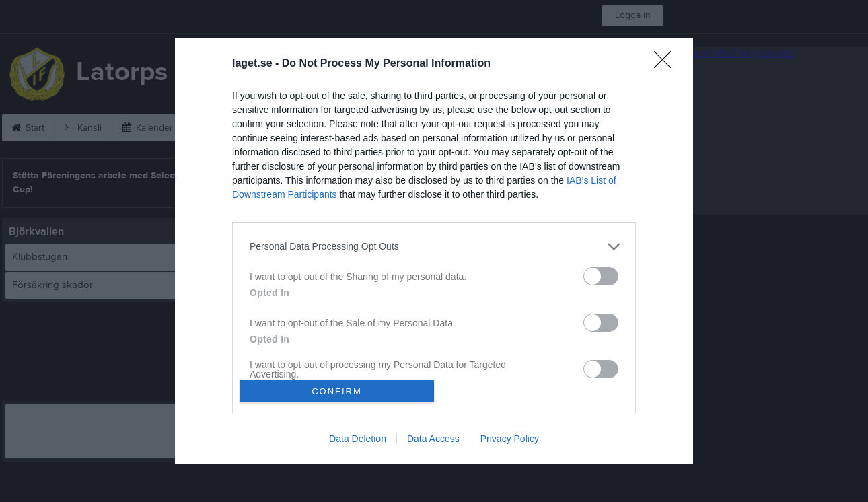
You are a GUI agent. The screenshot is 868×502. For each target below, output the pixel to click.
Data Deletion (358, 439)
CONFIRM (337, 391)
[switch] (601, 276)
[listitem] (434, 247)
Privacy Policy (510, 439)
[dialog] (434, 251)
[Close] (667, 64)
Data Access (433, 439)
